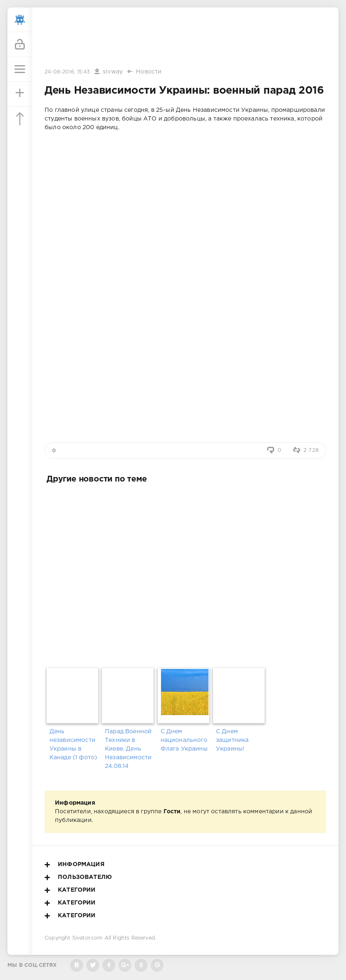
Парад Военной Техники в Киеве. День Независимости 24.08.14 (128, 749)
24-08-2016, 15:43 (67, 72)
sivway (113, 72)
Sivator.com (88, 938)
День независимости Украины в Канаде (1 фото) (73, 745)
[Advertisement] (185, 38)
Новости (149, 72)
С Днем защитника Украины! (232, 740)
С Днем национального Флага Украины (184, 740)
